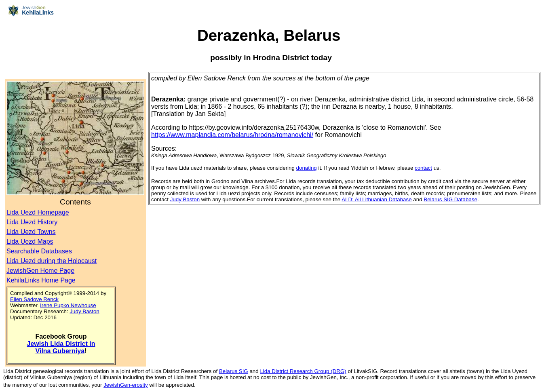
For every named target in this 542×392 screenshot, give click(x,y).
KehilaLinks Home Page (41, 280)
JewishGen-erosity (126, 385)
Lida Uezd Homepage (38, 212)
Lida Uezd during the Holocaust (52, 261)
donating (307, 168)
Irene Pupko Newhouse (68, 305)
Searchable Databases (39, 251)
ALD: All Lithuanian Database (376, 199)
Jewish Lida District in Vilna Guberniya (61, 347)
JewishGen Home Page (40, 271)
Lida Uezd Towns (31, 232)
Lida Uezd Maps (30, 241)
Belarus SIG (234, 371)
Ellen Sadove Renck (34, 299)
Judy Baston (84, 311)
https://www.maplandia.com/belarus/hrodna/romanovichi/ (232, 135)
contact (423, 168)
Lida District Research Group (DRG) (303, 371)
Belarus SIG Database (450, 199)
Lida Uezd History (32, 222)
